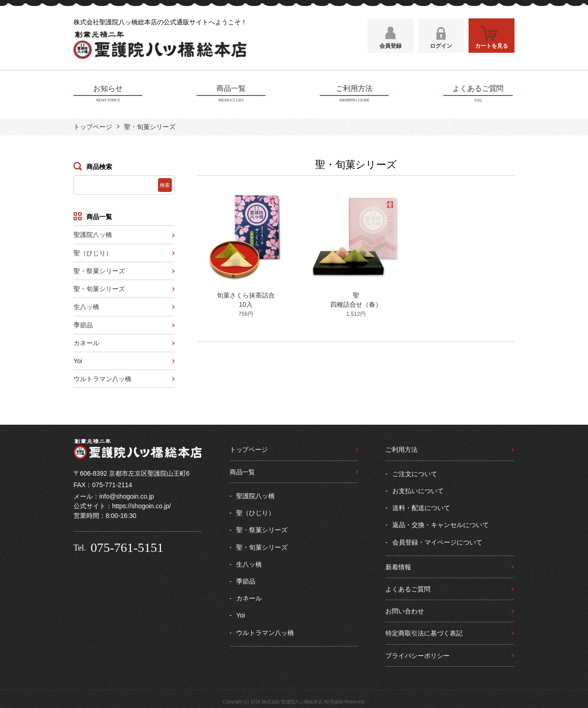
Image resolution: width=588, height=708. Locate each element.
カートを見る (492, 49)
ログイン (441, 49)
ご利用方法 (401, 448)
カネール (86, 342)
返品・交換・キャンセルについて (441, 523)
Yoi (78, 360)
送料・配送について (421, 506)
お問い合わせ (405, 610)
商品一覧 (243, 470)
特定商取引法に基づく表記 (424, 632)
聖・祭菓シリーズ (99, 270)
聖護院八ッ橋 (93, 233)
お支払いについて (418, 489)
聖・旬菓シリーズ (99, 287)
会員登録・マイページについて (437, 540)
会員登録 (390, 49)
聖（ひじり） (93, 251)
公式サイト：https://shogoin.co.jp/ (122, 505)
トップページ (93, 125)
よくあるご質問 (408, 588)
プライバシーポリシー (418, 654)
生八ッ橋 (86, 305)
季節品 (83, 323)
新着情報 (398, 566)
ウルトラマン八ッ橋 (102, 377)
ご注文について (415, 472)
